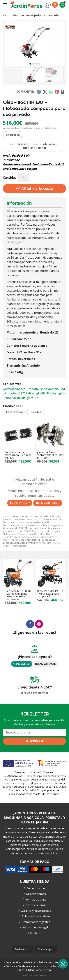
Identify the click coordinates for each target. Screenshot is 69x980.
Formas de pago (36, 899)
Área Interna (43, 970)
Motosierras (23, 949)
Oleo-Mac (39, 534)
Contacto (36, 933)
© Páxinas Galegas (34, 976)
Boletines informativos (36, 916)
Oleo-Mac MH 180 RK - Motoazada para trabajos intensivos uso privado (18, 595)
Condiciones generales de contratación (41, 966)
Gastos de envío (36, 905)
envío (20, 128)
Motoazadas (9, 534)
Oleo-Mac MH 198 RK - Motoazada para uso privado (50, 594)
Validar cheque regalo (36, 927)
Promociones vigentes (36, 922)
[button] (30, 64)
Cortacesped (46, 949)
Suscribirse (35, 741)
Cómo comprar (36, 888)
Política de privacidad (51, 962)
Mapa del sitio (13, 962)
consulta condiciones (34, 693)
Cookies (10, 966)
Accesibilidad (26, 970)
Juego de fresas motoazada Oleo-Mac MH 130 (50, 455)
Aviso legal (30, 962)
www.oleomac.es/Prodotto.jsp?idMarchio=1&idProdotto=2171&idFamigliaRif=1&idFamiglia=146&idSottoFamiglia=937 (34, 393)
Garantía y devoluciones (36, 911)
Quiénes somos (36, 894)
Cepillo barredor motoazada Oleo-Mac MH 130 (18, 455)
